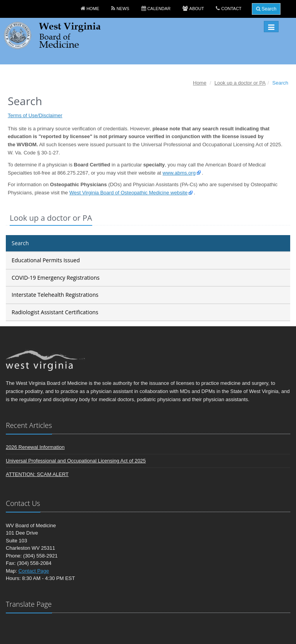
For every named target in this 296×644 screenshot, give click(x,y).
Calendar (159, 9)
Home (93, 9)
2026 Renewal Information (35, 447)
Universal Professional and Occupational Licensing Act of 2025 (76, 461)
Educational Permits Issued (46, 260)
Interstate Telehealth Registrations (55, 295)
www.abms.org (179, 173)
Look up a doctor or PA (240, 83)
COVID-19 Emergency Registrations (56, 278)
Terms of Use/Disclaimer (35, 115)
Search (266, 9)
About (197, 9)
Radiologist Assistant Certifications (55, 312)
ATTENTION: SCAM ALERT (37, 474)
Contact (231, 9)
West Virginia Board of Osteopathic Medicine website (128, 193)
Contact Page (34, 571)
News (123, 9)
